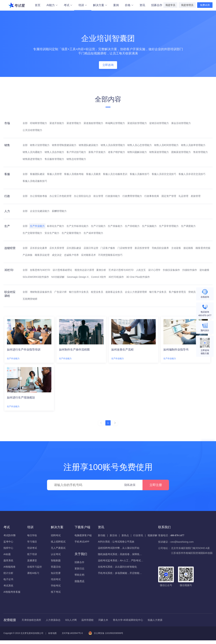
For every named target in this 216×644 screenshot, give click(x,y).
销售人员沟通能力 (32, 152)
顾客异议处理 (42, 255)
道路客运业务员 (114, 292)
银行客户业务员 (158, 292)
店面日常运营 (91, 248)
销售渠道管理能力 (159, 152)
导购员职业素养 (160, 248)
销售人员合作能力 (54, 152)
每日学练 (32, 535)
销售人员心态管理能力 (140, 145)
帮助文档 (79, 575)
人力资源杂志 (53, 620)
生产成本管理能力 (93, 233)
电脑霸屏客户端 (83, 535)
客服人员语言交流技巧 (164, 174)
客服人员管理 (54, 174)
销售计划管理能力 (40, 145)
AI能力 (52, 5)
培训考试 (32, 548)
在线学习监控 (34, 567)
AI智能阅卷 (9, 567)
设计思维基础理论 (62, 270)
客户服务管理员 (177, 292)
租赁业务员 (97, 292)
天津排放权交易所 (31, 620)
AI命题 (7, 554)
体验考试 (79, 581)
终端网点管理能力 (115, 123)
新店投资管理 (142, 248)
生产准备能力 (115, 226)
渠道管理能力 (74, 123)
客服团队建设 (37, 174)
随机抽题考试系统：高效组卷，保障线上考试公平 (121, 554)
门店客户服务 (108, 248)
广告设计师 (60, 292)
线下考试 (56, 592)
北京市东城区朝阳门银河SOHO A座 (190, 548)
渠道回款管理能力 (137, 123)
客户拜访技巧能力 (76, 152)
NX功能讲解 (58, 277)
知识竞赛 (56, 573)
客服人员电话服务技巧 (35, 181)
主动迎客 (176, 248)
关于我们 (81, 554)
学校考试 (56, 586)
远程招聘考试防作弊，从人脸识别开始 (119, 548)
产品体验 (28, 255)
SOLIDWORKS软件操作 (36, 277)
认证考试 (56, 554)
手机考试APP (82, 542)
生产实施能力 (149, 226)
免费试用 (205, 5)
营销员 (192, 292)
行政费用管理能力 (132, 196)
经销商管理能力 (38, 123)
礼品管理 (183, 196)
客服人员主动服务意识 (115, 174)
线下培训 (32, 554)
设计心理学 (154, 270)
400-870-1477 (177, 535)
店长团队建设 (74, 248)
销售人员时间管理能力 (166, 145)
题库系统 (8, 560)
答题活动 (56, 567)
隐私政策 (130, 485)
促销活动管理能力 (159, 123)
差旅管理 (196, 196)
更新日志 (79, 568)
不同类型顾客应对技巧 (110, 255)
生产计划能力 (98, 226)
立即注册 (156, 485)
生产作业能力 (37, 226)
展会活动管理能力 (181, 123)
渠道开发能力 (57, 123)
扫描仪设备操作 (171, 270)
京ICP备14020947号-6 (72, 633)
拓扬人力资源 (155, 620)
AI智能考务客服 (12, 592)
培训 (83, 5)
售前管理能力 (200, 152)
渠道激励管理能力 (93, 123)
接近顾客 (188, 248)
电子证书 (8, 579)
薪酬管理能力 (59, 211)
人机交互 (141, 270)
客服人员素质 (93, 174)
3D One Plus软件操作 (138, 277)
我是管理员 (187, 5)
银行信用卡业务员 (79, 292)
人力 (7, 211)
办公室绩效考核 (38, 196)
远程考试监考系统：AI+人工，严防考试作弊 (121, 560)
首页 (38, 5)
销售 (7, 145)
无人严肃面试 (58, 548)
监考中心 (8, 542)
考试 (68, 5)
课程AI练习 (33, 573)
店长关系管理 (57, 248)
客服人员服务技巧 (140, 174)
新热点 (125, 535)
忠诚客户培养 (71, 255)
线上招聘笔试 (58, 542)
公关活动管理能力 (32, 130)
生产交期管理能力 (32, 233)
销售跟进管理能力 (32, 159)
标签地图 (52, 633)
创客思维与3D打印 (40, 270)
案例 (116, 5)
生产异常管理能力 (169, 226)
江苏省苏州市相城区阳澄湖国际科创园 (192, 553)
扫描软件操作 (190, 270)
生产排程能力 (132, 226)
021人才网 (71, 620)
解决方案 (100, 5)
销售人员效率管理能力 (193, 145)
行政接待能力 (113, 196)
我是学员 (170, 5)
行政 (7, 196)
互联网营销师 (30, 299)
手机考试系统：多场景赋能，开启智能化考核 (121, 573)
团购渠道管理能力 (181, 152)
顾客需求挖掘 (203, 248)
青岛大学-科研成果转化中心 (128, 620)
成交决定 (57, 255)
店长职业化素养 (38, 248)
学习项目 (32, 542)
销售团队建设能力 (88, 145)
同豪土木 (103, 620)
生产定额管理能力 (71, 233)
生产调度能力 (188, 226)
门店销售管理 (125, 248)
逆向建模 (204, 270)
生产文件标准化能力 (78, 226)
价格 (129, 5)
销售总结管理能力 (76, 159)
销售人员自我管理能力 (113, 145)
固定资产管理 (169, 196)
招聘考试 (56, 535)
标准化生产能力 (56, 226)
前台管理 (98, 196)
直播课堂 (32, 560)
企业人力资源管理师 (136, 292)
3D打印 (9, 270)
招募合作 (157, 5)
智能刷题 (56, 560)
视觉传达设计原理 (84, 270)
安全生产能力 (52, 233)
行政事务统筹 (152, 196)
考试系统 (8, 586)
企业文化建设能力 (40, 211)
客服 (7, 174)
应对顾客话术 (88, 255)
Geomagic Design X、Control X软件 (86, 277)
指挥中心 (8, 548)
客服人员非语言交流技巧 (192, 174)
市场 (7, 123)
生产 (7, 226)
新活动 (113, 535)
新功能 (102, 535)
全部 (25, 123)
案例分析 (101, 270)
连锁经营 (10, 248)
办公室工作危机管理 (60, 196)
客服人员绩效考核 (74, 174)
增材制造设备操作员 (41, 292)
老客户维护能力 (117, 152)
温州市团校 (87, 620)
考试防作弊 (10, 535)
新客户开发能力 (97, 152)
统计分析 (8, 573)
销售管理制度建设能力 (64, 145)
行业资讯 (138, 535)
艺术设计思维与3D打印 (121, 270)
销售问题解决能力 (137, 152)
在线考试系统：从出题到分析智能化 (117, 567)
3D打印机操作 (116, 277)
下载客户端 (82, 527)
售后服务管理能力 (54, 159)
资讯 (142, 5)
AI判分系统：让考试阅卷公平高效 (116, 542)
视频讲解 (152, 535)
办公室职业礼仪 (82, 196)
